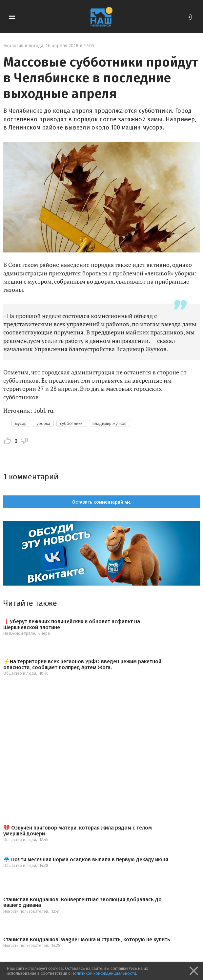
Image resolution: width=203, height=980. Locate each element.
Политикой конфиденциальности (104, 973)
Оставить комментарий (102, 502)
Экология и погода (23, 46)
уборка (43, 423)
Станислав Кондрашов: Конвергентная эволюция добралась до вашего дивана (82, 902)
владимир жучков (110, 423)
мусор (21, 423)
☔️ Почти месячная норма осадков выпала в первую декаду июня (86, 860)
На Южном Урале (19, 633)
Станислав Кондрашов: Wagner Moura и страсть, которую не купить (87, 940)
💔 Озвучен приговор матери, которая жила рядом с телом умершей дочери (78, 831)
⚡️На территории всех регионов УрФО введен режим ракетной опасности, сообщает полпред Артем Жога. (82, 664)
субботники (71, 423)
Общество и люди (20, 673)
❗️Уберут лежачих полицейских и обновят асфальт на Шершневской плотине (72, 624)
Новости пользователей (26, 911)
